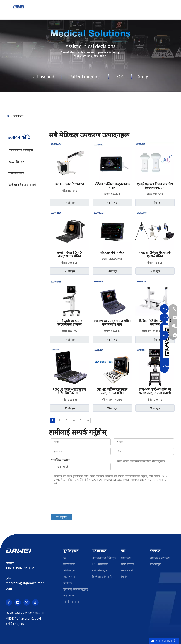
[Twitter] (27, 602)
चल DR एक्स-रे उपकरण (69, 184)
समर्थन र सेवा (128, 570)
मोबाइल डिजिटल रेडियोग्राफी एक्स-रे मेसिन (155, 254)
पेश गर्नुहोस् (61, 517)
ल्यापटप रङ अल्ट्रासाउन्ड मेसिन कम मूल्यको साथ (112, 323)
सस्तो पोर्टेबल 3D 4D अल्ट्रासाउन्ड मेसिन (69, 254)
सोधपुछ (70, 203)
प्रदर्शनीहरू (156, 564)
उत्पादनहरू (69, 564)
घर (65, 558)
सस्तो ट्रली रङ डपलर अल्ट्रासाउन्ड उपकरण (69, 323)
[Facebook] (9, 602)
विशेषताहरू (69, 570)
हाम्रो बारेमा (69, 577)
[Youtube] (35, 602)
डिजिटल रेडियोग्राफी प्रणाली (22, 185)
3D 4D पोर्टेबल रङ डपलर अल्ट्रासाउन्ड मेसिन (112, 391)
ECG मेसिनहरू (16, 162)
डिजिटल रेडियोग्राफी (102, 577)
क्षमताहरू (126, 558)
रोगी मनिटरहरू (16, 173)
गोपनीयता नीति (71, 602)
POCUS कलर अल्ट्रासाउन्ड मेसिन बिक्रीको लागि (69, 391)
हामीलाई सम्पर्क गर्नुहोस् (76, 589)
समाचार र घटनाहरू (160, 558)
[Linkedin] (18, 602)
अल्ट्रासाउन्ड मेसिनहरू (21, 150)
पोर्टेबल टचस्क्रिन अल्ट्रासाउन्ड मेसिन (112, 186)
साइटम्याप (69, 595)
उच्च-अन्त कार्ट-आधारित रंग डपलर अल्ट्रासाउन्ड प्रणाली (155, 391)
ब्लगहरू (68, 583)
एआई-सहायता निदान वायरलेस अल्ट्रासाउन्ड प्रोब (155, 186)
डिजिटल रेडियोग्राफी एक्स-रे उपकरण (155, 323)
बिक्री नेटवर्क (127, 564)
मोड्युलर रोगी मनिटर (112, 252)
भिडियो (125, 577)
